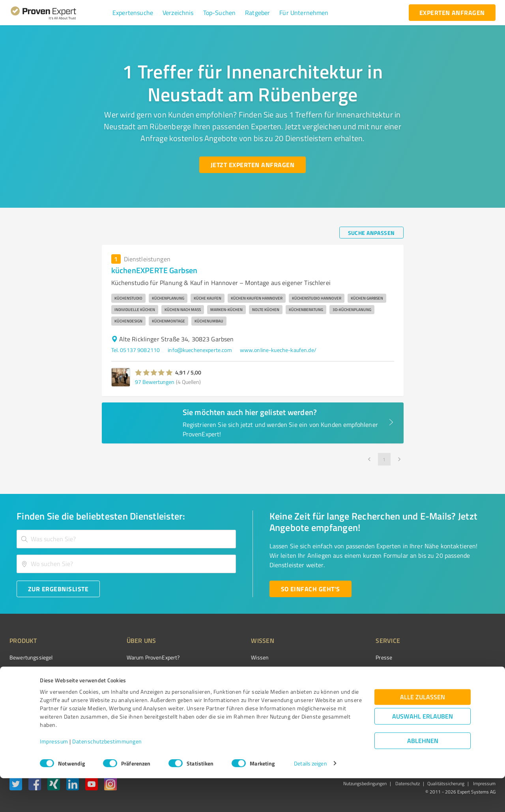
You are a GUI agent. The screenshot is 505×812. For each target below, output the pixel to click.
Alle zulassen (423, 731)
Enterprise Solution (32, 699)
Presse (340, 657)
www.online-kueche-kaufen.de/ (278, 350)
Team (118, 685)
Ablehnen (423, 774)
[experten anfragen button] (452, 13)
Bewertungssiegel (31, 657)
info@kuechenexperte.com (200, 350)
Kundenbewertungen (246, 699)
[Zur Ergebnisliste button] (58, 589)
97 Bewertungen (155, 382)
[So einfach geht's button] (310, 589)
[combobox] (126, 539)
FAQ (226, 671)
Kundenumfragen (30, 671)
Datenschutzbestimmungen (107, 775)
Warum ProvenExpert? (138, 657)
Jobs (117, 699)
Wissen (230, 657)
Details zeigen (310, 797)
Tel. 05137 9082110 (136, 350)
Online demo (346, 685)
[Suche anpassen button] (371, 233)
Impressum (54, 775)
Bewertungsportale (244, 685)
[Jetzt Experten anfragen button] (252, 165)
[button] (133, 13)
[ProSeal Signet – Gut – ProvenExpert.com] (466, 672)
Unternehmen (129, 671)
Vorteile (19, 685)
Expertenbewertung (355, 699)
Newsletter (345, 671)
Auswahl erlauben (423, 750)
